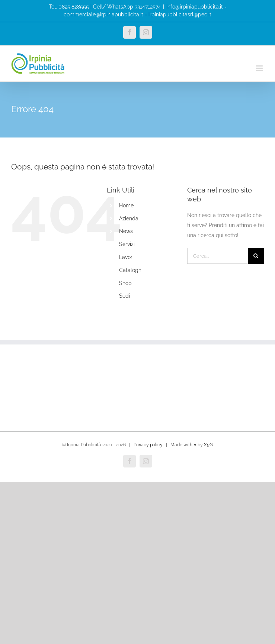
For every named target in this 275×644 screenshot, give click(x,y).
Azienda (129, 219)
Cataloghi (131, 270)
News (126, 231)
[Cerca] (256, 256)
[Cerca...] (218, 256)
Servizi (127, 244)
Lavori (126, 257)
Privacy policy (148, 445)
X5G (208, 445)
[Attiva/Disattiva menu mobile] (260, 68)
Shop (125, 283)
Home (126, 206)
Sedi (124, 296)
